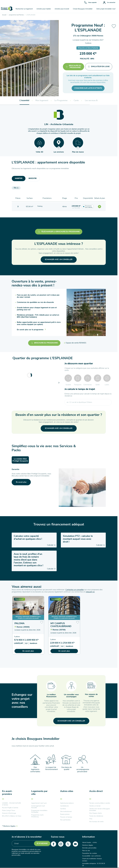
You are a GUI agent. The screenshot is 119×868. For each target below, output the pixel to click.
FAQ (91, 819)
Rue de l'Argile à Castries (10, 808)
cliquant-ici (90, 592)
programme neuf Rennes (16, 15)
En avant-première (7, 793)
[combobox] (88, 402)
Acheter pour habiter (44, 9)
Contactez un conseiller (75, 590)
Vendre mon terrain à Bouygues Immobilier (100, 810)
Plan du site (86, 851)
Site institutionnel (66, 812)
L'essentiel (24, 100)
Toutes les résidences (96, 816)
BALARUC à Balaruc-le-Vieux (12, 816)
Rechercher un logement (24, 9)
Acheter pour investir (62, 9)
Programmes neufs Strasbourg (37, 816)
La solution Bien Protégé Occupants (20, 460)
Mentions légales (88, 845)
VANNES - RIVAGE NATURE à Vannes (11, 804)
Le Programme (61, 100)
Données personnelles (89, 848)
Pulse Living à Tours (9, 811)
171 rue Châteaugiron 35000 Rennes (88, 36)
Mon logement (42, 100)
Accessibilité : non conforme (91, 856)
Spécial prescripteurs (67, 803)
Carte (76, 100)
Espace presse (65, 814)
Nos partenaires (65, 820)
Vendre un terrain (95, 806)
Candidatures (64, 806)
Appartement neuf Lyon (39, 803)
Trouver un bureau (66, 817)
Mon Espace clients (96, 813)
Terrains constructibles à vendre (100, 803)
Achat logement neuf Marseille (38, 807)
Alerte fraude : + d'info (89, 843)
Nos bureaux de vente (96, 822)
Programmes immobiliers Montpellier (39, 811)
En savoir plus (28, 651)
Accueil (4, 15)
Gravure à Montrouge (9, 813)
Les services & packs (94, 100)
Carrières (63, 809)
